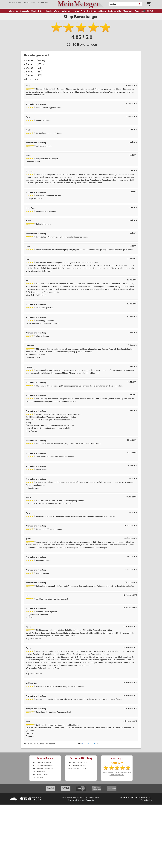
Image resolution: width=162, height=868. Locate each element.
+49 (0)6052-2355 (77, 766)
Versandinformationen (43, 769)
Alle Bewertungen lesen (117, 775)
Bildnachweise (94, 797)
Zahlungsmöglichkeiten (43, 766)
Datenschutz (82, 797)
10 (88, 744)
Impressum (72, 797)
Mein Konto (15, 3)
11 (90, 744)
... (86, 744)
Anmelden (29, 3)
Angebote (25, 11)
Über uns (42, 3)
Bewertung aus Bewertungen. (117, 773)
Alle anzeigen (31, 79)
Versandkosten (146, 800)
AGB (64, 797)
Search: (108, 3)
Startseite (13, 11)
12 (93, 744)
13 (95, 744)
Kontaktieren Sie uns (78, 763)
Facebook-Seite (40, 775)
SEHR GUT (117, 763)
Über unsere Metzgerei (42, 763)
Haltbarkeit (39, 772)
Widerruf (38, 778)
